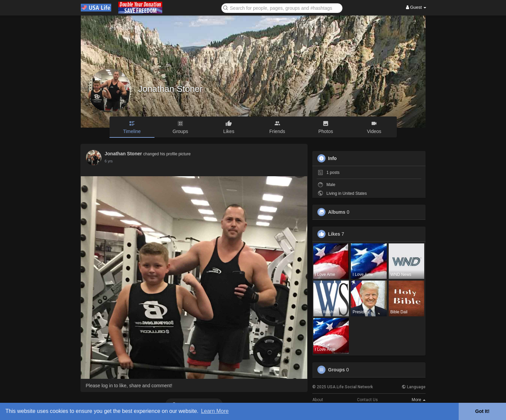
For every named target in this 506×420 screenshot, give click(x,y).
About (318, 400)
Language (414, 387)
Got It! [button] (482, 411)
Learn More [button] (215, 411)
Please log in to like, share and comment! (129, 386)
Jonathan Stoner (171, 89)
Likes (334, 234)
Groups (337, 370)
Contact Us (367, 400)
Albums (337, 212)
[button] (282, 8)
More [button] (419, 400)
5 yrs (109, 161)
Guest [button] (416, 7)
